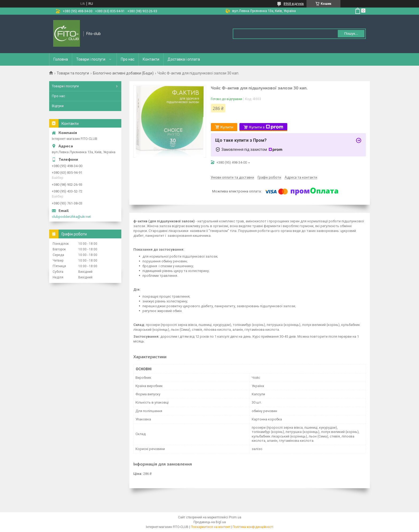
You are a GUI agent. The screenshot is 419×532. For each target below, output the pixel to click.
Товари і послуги (91, 59)
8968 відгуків (294, 4)
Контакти (151, 59)
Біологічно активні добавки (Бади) (123, 73)
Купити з (266, 127)
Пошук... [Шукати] (351, 34)
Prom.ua (235, 517)
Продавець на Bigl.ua (210, 522)
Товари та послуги (73, 73)
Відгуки (58, 106)
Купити (227, 127)
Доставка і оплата (184, 59)
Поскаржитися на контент (210, 527)
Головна (61, 59)
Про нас (128, 59)
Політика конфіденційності (253, 527)
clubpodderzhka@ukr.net (71, 217)
